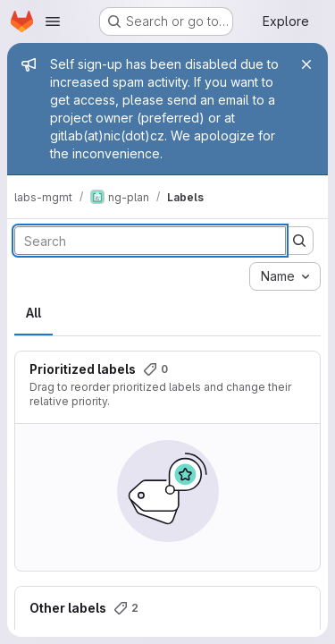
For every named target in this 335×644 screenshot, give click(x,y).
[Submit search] (299, 241)
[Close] (306, 64)
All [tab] (33, 313)
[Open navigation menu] (53, 21)
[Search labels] (150, 241)
